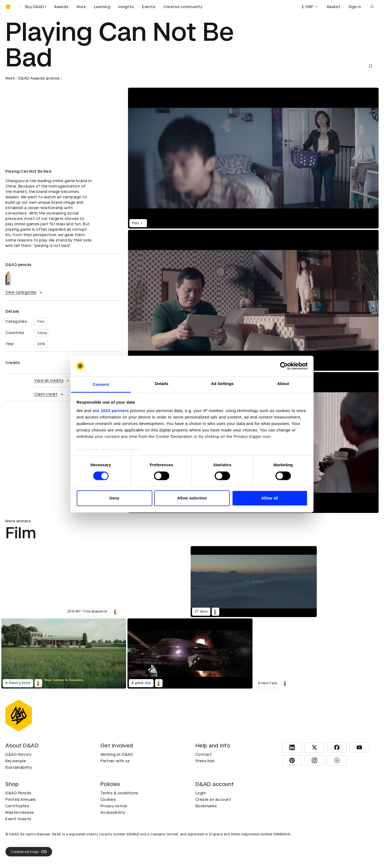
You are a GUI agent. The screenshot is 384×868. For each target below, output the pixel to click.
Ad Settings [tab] (222, 384)
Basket (334, 7)
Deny (114, 498)
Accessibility (113, 812)
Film (41, 322)
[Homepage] (8, 7)
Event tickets (18, 819)
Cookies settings (29, 852)
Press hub (205, 761)
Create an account (213, 799)
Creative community (183, 7)
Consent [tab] (101, 385)
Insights (126, 7)
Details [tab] (162, 384)
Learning (102, 7)
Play (138, 223)
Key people (16, 761)
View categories (24, 292)
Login (201, 793)
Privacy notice (114, 806)
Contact (204, 754)
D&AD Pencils (18, 793)
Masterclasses (20, 812)
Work (81, 7)
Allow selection (192, 498)
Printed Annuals (21, 799)
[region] (253, 300)
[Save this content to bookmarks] (370, 66)
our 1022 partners (111, 411)
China (42, 333)
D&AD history (18, 754)
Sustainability (19, 767)
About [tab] (283, 384)
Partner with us (115, 761)
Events (149, 7)
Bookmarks (206, 806)
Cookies (108, 799)
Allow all (270, 498)
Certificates (17, 806)
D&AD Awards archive (39, 78)
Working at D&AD (117, 754)
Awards (61, 7)
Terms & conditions (119, 793)
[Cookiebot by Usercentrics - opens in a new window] (284, 366)
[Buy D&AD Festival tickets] (32, 7)
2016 (41, 344)
